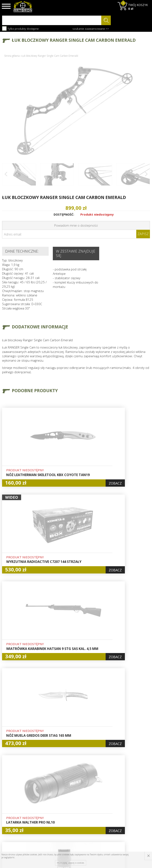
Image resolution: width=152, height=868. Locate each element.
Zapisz (143, 234)
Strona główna (12, 56)
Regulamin (47, 802)
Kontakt (45, 816)
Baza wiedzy (49, 788)
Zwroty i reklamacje (48, 809)
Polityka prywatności (74, 809)
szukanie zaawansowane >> (91, 29)
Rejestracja (73, 797)
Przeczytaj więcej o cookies (71, 863)
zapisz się (136, 798)
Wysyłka (46, 797)
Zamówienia (74, 802)
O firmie (46, 783)
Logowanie (73, 792)
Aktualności (48, 792)
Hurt (69, 788)
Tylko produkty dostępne (20, 28)
